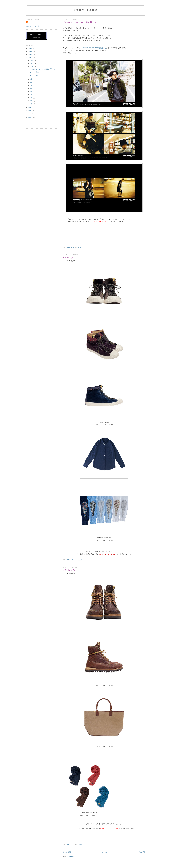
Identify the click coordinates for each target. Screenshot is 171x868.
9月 (32, 79)
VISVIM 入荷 (69, 258)
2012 (30, 57)
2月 (32, 101)
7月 (32, 85)
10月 (32, 66)
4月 (32, 95)
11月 (32, 63)
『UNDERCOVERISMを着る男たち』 (81, 22)
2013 (30, 54)
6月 (32, 88)
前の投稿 (142, 852)
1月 (32, 104)
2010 (30, 111)
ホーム (105, 852)
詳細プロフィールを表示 (33, 26)
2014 (30, 51)
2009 (30, 114)
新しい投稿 (67, 852)
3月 (32, 98)
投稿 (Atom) (71, 857)
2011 (30, 108)
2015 (30, 48)
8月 (32, 82)
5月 (32, 91)
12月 (32, 60)
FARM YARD (86, 10)
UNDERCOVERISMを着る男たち (95, 48)
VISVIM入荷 (69, 570)
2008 (30, 117)
